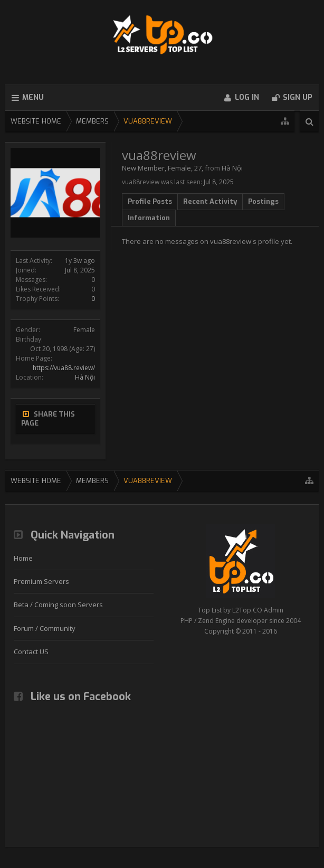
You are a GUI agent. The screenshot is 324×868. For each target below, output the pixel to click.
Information (149, 218)
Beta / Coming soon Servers (58, 605)
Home (23, 558)
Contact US (31, 652)
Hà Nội (85, 377)
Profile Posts (150, 201)
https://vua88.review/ (64, 368)
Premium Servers (41, 581)
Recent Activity (210, 201)
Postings (263, 201)
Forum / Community (45, 628)
